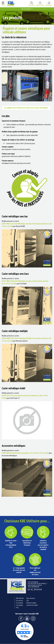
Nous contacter (31, 598)
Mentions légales (31, 603)
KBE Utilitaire (20, 598)
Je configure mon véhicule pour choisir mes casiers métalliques (27, 108)
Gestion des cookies (32, 605)
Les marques (20, 605)
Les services (20, 601)
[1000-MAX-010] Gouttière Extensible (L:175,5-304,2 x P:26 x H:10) (25, 453)
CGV (28, 601)
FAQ (17, 608)
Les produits (20, 603)
